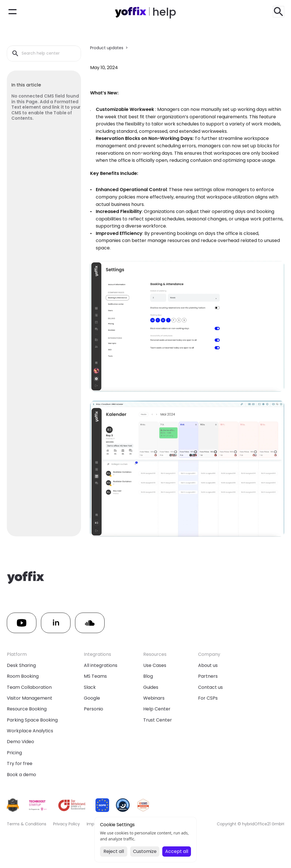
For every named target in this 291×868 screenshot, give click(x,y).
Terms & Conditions (27, 824)
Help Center (157, 709)
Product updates (107, 48)
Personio (93, 709)
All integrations (101, 665)
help (164, 12)
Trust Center (158, 720)
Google (92, 698)
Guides (151, 687)
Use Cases (155, 665)
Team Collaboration (29, 687)
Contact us (210, 687)
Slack (90, 687)
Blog (148, 676)
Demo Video (20, 742)
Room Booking (23, 676)
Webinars (154, 698)
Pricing (14, 753)
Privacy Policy (66, 824)
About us (208, 665)
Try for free (20, 763)
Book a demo (21, 775)
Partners (208, 676)
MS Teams (95, 676)
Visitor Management (30, 698)
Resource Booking (27, 709)
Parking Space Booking (32, 720)
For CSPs (208, 698)
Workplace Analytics (30, 731)
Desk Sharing (21, 665)
